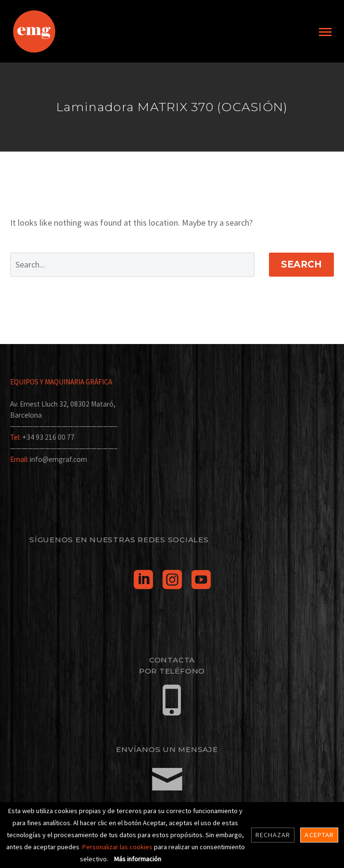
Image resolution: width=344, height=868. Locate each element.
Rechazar (273, 835)
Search (301, 264)
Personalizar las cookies (118, 847)
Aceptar (319, 835)
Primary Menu (325, 32)
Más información (138, 859)
